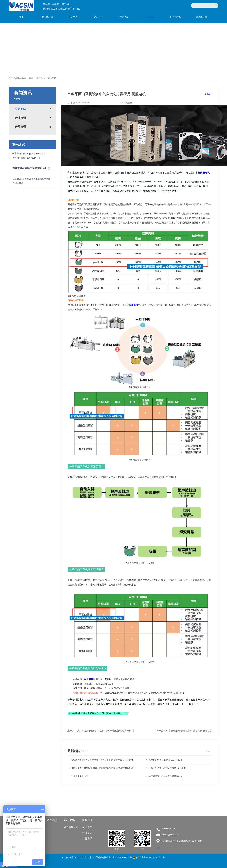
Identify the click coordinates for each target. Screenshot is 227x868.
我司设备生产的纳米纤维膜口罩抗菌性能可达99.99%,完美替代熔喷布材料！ (103, 768)
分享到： (209, 94)
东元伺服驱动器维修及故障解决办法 (166, 776)
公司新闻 (52, 78)
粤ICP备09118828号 (123, 858)
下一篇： (184, 731)
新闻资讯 (41, 78)
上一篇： (101, 731)
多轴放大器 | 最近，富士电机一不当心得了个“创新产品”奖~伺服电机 (103, 760)
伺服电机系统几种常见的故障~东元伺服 (167, 768)
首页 (21, 17)
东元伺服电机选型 (80, 776)
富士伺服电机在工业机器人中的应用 (166, 760)
